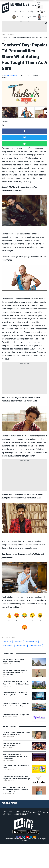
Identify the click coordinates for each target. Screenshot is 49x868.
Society (30, 12)
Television (10, 35)
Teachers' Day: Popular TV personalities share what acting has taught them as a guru (24, 57)
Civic (16, 12)
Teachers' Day (7, 642)
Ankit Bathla (19, 642)
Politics (23, 12)
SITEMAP (46, 813)
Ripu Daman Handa (36, 646)
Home (3, 35)
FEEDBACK (32, 813)
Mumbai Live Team (10, 76)
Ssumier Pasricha (21, 646)
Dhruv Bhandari (7, 646)
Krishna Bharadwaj (32, 642)
